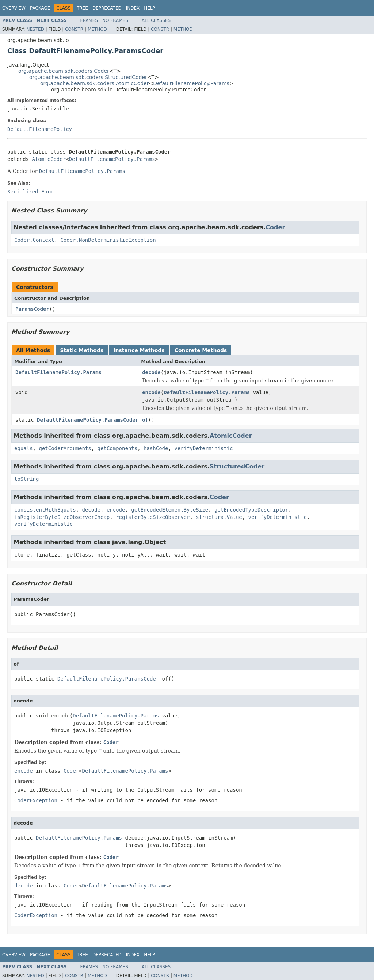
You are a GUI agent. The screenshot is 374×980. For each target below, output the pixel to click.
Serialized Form (30, 192)
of (145, 420)
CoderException (36, 800)
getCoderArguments (65, 448)
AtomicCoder (49, 159)
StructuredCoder (237, 466)
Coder (275, 227)
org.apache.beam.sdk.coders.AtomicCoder (94, 83)
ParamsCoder (32, 309)
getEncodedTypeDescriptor (251, 510)
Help (150, 8)
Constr (74, 29)
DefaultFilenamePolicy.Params (191, 83)
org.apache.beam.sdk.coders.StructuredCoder (88, 77)
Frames (89, 20)
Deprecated (107, 8)
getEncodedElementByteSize (170, 510)
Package (40, 8)
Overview (14, 8)
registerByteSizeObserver (153, 517)
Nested (35, 29)
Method (97, 29)
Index (133, 8)
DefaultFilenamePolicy (40, 129)
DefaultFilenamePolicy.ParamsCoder (88, 420)
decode (151, 372)
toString (26, 479)
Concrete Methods (201, 350)
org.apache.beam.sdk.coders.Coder (64, 71)
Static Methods (82, 350)
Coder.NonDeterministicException (108, 240)
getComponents (118, 448)
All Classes (156, 20)
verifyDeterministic (203, 448)
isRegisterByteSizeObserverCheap (62, 517)
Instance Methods (139, 350)
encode (151, 392)
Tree (82, 8)
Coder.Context (34, 240)
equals (24, 448)
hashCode (156, 448)
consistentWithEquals (45, 510)
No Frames (115, 20)
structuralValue (219, 517)
